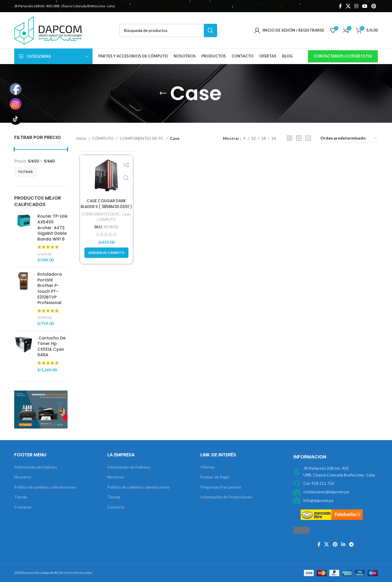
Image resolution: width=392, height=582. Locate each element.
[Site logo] (48, 30)
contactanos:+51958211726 (343, 56)
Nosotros (23, 477)
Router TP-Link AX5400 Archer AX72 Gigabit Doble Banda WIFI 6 (52, 228)
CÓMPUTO (103, 138)
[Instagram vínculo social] (356, 6)
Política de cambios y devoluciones (45, 487)
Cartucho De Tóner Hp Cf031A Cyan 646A (51, 347)
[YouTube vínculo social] (365, 6)
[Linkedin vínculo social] (343, 544)
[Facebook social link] (341, 6)
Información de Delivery (36, 467)
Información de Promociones (226, 497)
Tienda (21, 497)
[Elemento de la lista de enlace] (336, 483)
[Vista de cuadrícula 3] (299, 138)
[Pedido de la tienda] (349, 139)
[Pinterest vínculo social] (374, 6)
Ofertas (208, 467)
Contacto (23, 507)
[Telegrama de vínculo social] (352, 544)
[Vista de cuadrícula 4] (308, 138)
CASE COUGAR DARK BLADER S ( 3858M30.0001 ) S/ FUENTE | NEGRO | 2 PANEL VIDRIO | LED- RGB (106, 209)
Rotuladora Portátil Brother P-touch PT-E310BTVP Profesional (50, 289)
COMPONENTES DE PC (142, 138)
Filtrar (26, 172)
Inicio (81, 138)
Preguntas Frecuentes (221, 487)
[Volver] (163, 93)
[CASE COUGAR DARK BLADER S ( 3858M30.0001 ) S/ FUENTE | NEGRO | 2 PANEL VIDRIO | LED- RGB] (106, 175)
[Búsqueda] (168, 30)
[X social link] (348, 6)
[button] (106, 253)
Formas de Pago (215, 477)
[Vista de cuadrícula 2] (290, 138)
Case (127, 214)
